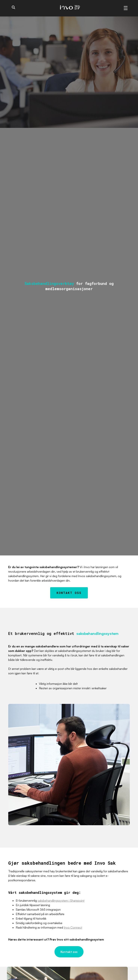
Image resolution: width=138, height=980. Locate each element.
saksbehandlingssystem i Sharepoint (61, 901)
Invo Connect (73, 927)
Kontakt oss (69, 593)
